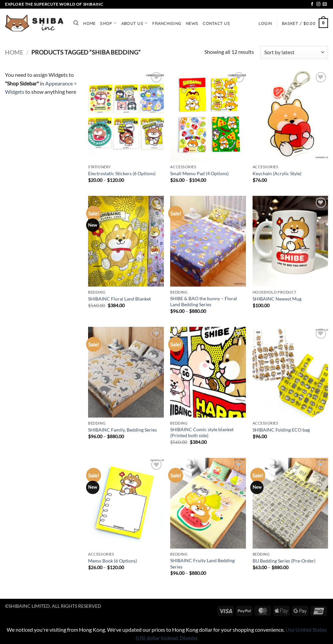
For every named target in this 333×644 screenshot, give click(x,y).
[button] (265, 23)
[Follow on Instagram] (318, 4)
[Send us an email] (325, 4)
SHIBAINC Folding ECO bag (281, 430)
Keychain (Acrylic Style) (277, 173)
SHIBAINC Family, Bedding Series (122, 430)
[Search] (76, 23)
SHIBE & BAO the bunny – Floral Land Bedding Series (204, 302)
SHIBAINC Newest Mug (277, 299)
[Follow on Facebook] (312, 4)
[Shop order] (294, 52)
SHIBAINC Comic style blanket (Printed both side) (202, 433)
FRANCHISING (167, 23)
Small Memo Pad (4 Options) (199, 173)
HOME (89, 23)
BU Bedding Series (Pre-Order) (284, 561)
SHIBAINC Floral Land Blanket (119, 299)
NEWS (192, 23)
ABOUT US (135, 23)
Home (14, 52)
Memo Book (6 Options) (112, 561)
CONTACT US (216, 23)
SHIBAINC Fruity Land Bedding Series (202, 564)
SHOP (108, 23)
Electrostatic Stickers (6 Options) (122, 173)
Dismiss (189, 638)
